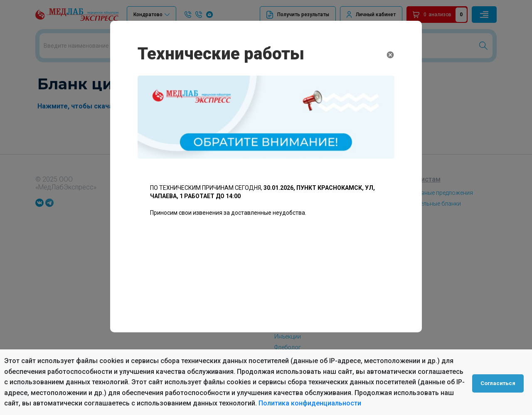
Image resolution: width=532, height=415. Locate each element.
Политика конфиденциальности (310, 403)
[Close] (390, 56)
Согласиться (500, 382)
